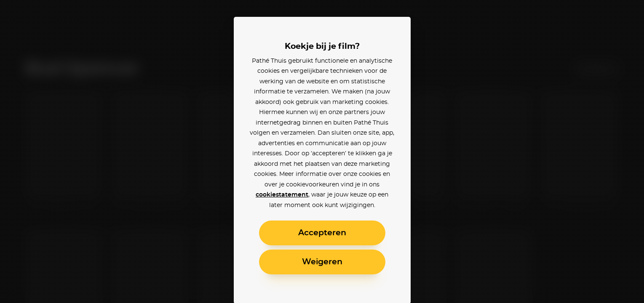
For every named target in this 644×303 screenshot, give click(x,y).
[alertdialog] (322, 151)
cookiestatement (282, 195)
